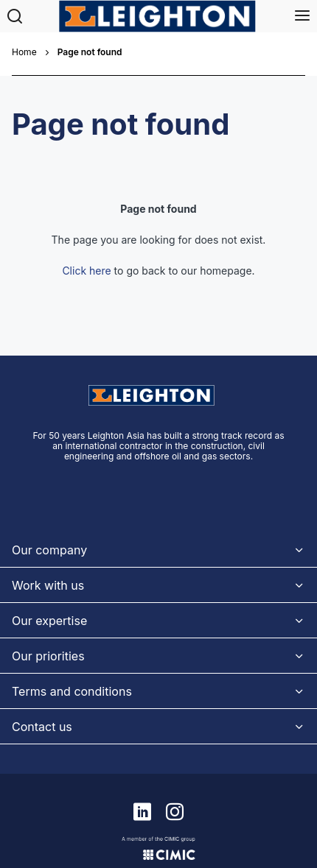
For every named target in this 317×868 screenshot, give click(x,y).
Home (24, 52)
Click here (86, 271)
